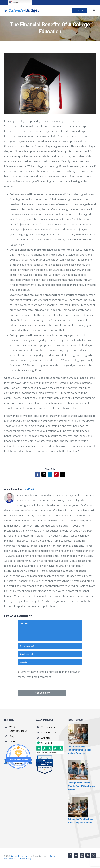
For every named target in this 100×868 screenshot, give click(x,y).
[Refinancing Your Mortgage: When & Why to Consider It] (78, 807)
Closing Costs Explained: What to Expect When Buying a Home (81, 786)
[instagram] (85, 1)
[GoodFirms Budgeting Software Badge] (18, 746)
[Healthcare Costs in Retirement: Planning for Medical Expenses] (78, 734)
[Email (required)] (50, 654)
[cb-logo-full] (21, 9)
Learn (12, 742)
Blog (12, 736)
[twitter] (95, 1)
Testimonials (48, 727)
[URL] (50, 662)
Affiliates (46, 738)
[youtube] (80, 1)
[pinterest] (90, 1)
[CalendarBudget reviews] (50, 742)
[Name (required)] (50, 646)
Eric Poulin (29, 489)
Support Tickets (50, 733)
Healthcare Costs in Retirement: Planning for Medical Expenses (79, 750)
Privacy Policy (25, 859)
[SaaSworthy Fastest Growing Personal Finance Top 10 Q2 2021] (45, 757)
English (14, 3)
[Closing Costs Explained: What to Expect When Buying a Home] (78, 770)
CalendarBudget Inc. (19, 856)
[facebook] (75, 1)
